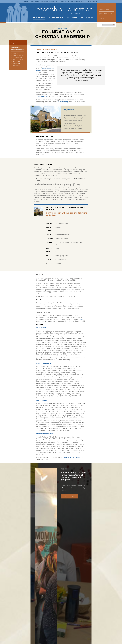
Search (100, 25)
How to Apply (17, 62)
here (80, 319)
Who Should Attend (18, 60)
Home (100, 6)
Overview (15, 54)
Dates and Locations (18, 56)
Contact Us (102, 19)
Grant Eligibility (17, 58)
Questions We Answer (104, 10)
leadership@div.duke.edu (72, 457)
